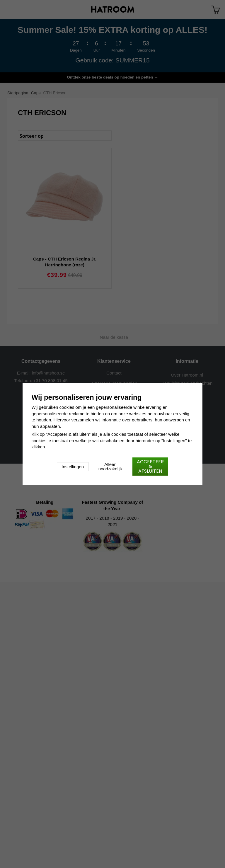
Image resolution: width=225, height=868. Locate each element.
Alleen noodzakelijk (111, 467)
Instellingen (73, 467)
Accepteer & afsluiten (150, 466)
